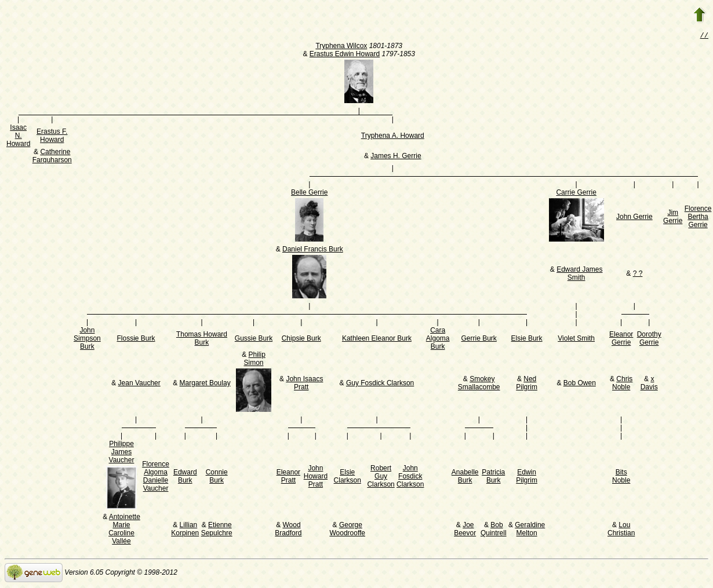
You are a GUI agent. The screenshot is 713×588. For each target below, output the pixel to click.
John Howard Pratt (316, 477)
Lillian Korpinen (185, 530)
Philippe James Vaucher (122, 453)
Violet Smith (576, 339)
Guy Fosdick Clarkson (380, 384)
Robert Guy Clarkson (381, 477)
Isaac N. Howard (18, 137)
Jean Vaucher (139, 384)
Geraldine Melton (530, 530)
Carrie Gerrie (576, 193)
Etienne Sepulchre (217, 530)
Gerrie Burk (479, 339)
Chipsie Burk (301, 339)
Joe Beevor (465, 530)
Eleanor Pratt (288, 477)
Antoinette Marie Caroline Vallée (124, 530)
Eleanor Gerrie (621, 339)
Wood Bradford (288, 530)
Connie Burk (217, 477)
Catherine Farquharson (52, 157)
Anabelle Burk (465, 477)
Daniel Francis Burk (313, 250)
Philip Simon (255, 360)
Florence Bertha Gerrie (698, 218)
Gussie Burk (254, 339)
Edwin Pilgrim (527, 477)
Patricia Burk (493, 477)
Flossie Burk (136, 339)
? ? (638, 275)
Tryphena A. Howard (393, 137)
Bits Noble (621, 477)
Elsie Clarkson (348, 477)
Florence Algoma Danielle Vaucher (156, 477)
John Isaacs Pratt (304, 384)
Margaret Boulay (205, 384)
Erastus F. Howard (52, 137)
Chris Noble (622, 384)
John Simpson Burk (87, 339)
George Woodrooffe (347, 530)
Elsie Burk (527, 339)
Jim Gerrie (673, 218)
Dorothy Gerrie (649, 339)
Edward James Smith (579, 275)
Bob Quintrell (494, 530)
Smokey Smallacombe (479, 384)
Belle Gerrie (309, 193)
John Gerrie (634, 218)
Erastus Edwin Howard (345, 55)
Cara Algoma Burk (438, 339)
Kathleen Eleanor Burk (377, 339)
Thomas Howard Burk (202, 339)
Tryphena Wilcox (341, 47)
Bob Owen (580, 384)
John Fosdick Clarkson (410, 477)
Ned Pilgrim (527, 384)
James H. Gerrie (396, 157)
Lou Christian (621, 530)
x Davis (649, 384)
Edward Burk (185, 477)
